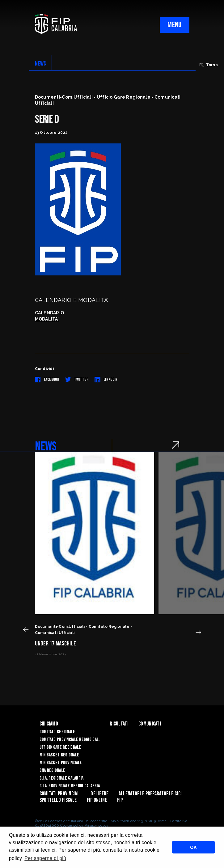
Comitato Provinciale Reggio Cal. (70, 740)
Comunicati (150, 724)
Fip (120, 800)
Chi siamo (49, 724)
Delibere (99, 794)
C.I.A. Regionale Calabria (62, 778)
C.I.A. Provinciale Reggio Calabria (70, 786)
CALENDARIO (50, 313)
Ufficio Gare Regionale (60, 747)
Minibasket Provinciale (61, 763)
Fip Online (97, 800)
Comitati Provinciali (60, 794)
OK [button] (193, 847)
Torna (209, 65)
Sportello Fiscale (58, 800)
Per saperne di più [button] (45, 858)
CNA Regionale (53, 770)
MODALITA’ (47, 319)
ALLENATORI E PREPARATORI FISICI (150, 794)
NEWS (41, 64)
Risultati (119, 724)
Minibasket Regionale (59, 755)
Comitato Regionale (57, 732)
